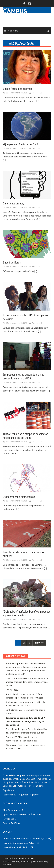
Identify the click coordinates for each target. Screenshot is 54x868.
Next (39, 643)
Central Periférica (12, 823)
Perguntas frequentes (29, 795)
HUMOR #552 (12, 690)
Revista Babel (10, 819)
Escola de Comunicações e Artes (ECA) (22, 843)
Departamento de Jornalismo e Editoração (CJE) (27, 838)
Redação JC (37, 93)
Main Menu (13, 31)
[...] (38, 101)
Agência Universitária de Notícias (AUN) (22, 814)
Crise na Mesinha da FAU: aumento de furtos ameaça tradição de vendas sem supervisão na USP (27, 682)
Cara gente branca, (13, 203)
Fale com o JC (10, 795)
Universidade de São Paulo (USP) (19, 847)
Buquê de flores (12, 262)
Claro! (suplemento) (13, 810)
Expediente (8, 790)
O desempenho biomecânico (19, 497)
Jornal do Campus (26, 858)
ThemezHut (8, 864)
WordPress (26, 861)
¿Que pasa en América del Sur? (20, 144)
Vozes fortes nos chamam (18, 89)
